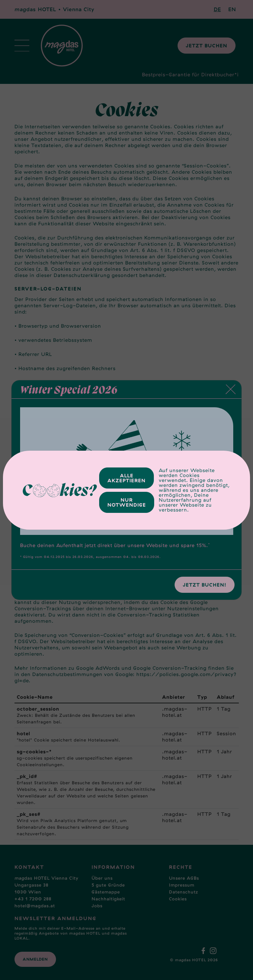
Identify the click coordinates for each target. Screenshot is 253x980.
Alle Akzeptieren (126, 478)
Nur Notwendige (127, 502)
